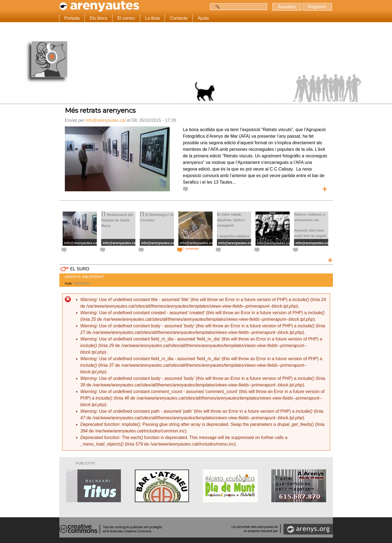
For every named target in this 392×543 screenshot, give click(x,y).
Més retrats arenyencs (100, 110)
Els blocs (98, 18)
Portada (72, 18)
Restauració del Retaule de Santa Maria (117, 220)
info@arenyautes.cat (106, 120)
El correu (126, 18)
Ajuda (203, 18)
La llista (152, 18)
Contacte (179, 18)
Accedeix (286, 7)
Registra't (317, 7)
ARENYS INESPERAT (85, 277)
